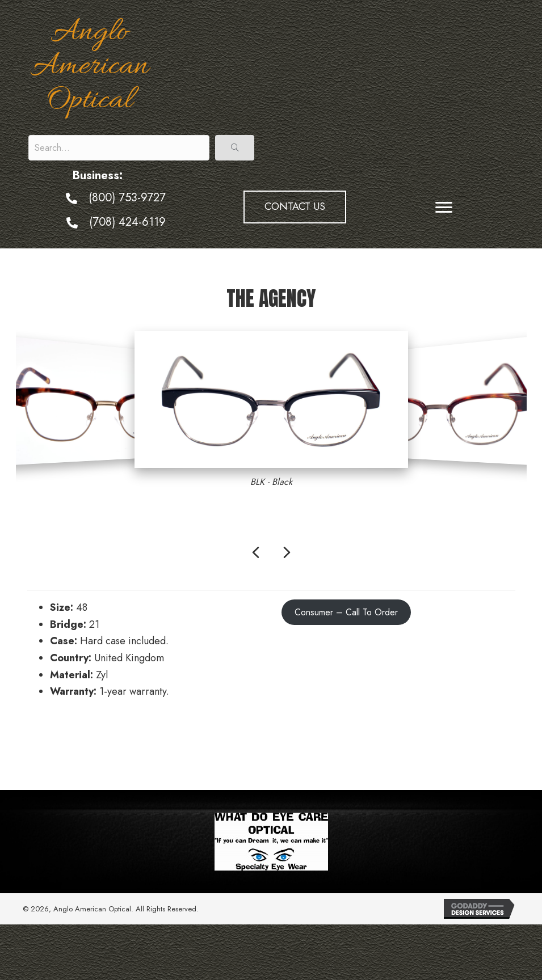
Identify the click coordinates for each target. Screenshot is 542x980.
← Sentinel (51, 742)
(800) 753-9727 (127, 198)
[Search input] (119, 148)
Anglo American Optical (89, 67)
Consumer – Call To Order (346, 612)
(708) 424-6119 (127, 222)
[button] (235, 148)
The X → (496, 742)
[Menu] (444, 208)
